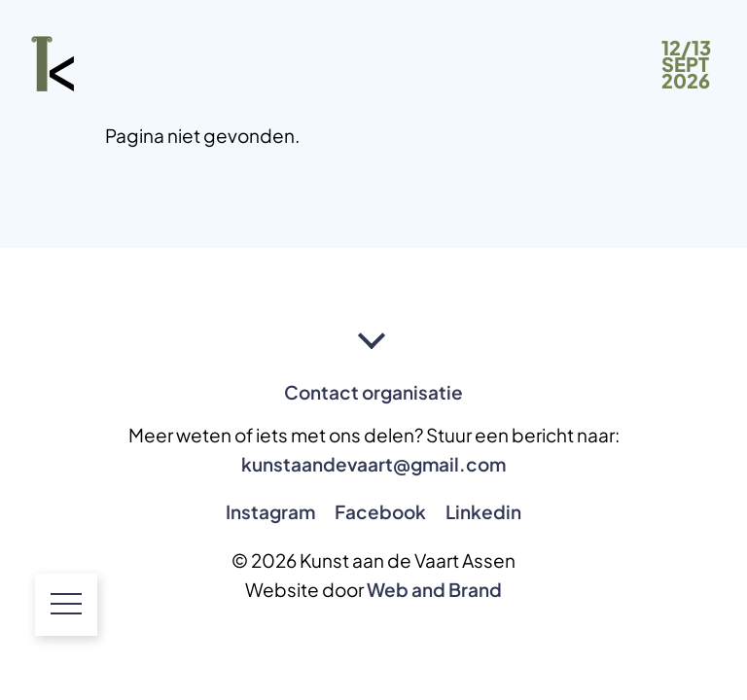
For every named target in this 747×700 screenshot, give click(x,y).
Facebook (380, 512)
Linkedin (483, 512)
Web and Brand (434, 590)
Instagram (270, 512)
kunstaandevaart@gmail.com (373, 464)
